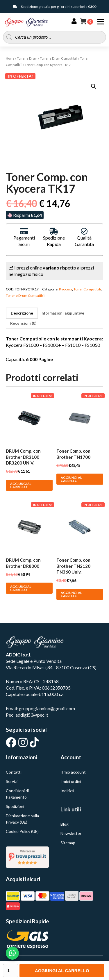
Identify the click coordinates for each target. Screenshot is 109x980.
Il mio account (73, 772)
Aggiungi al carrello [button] (21, 485)
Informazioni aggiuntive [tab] (62, 313)
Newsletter (71, 833)
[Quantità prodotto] (11, 971)
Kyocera (66, 289)
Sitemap (68, 843)
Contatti (14, 772)
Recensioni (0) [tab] (23, 323)
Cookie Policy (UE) (22, 831)
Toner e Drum (27, 58)
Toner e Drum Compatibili (59, 58)
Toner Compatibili (87, 289)
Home (10, 58)
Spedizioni (15, 806)
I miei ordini (71, 781)
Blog (65, 824)
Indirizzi (67, 791)
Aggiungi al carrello (62, 971)
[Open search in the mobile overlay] (54, 37)
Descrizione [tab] (22, 313)
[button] (94, 86)
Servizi (12, 781)
